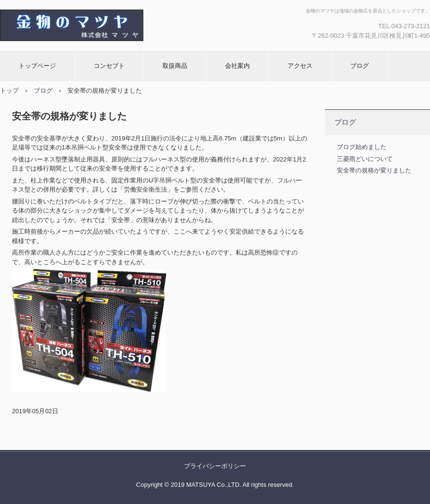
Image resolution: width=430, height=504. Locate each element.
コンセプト (109, 66)
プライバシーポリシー (215, 466)
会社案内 (237, 66)
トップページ (37, 66)
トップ (9, 91)
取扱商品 (175, 66)
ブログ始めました (362, 147)
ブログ (360, 66)
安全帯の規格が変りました (374, 170)
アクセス (300, 66)
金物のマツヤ (103, 25)
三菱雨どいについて (365, 159)
